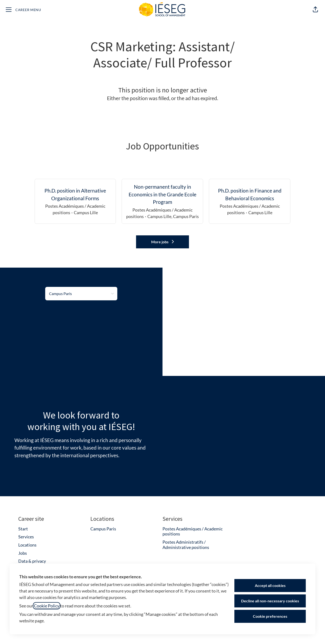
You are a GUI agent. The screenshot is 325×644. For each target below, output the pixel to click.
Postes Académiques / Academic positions (193, 531)
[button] (315, 10)
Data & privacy (32, 561)
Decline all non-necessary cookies (270, 601)
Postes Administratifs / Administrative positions (186, 545)
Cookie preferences (270, 616)
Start (23, 529)
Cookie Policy (47, 606)
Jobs (23, 553)
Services (26, 537)
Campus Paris (103, 529)
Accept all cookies (270, 585)
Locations (27, 545)
